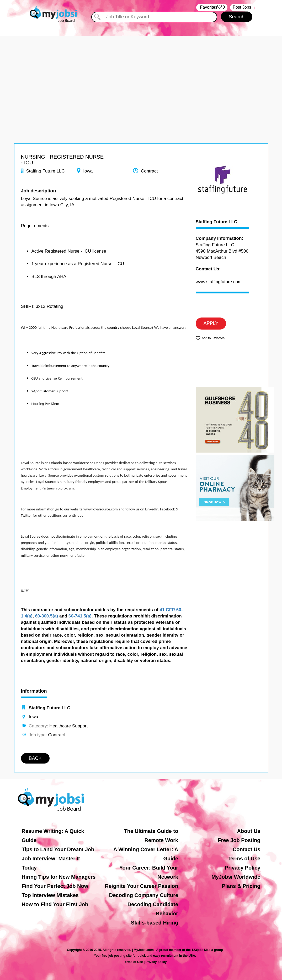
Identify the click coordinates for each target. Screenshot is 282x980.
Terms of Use (244, 859)
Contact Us (247, 849)
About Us (249, 831)
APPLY (211, 323)
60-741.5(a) (80, 616)
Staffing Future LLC (217, 222)
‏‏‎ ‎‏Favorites (212, 7)
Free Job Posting (239, 840)
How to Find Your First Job (55, 904)
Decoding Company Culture (144, 895)
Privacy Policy (243, 868)
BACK (35, 758)
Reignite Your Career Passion (142, 886)
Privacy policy (156, 962)
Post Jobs (242, 7)
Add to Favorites (213, 338)
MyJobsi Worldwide (236, 877)
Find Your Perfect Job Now (55, 886)
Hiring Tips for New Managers (59, 877)
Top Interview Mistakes (50, 895)
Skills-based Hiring (155, 923)
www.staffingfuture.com (219, 282)
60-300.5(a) (46, 616)
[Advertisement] (141, 73)
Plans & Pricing (241, 886)
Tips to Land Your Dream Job (58, 849)
